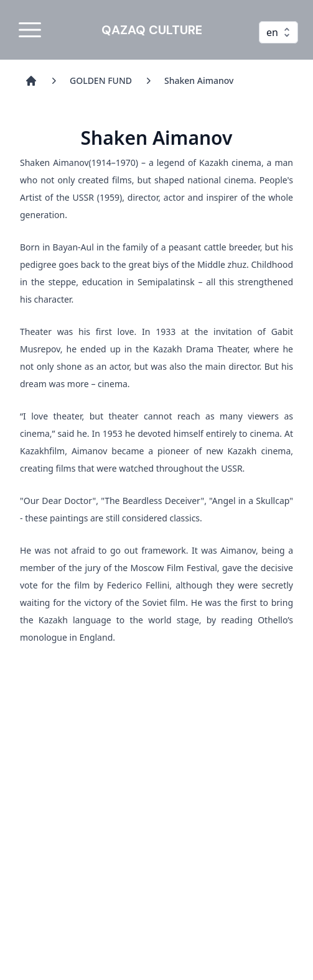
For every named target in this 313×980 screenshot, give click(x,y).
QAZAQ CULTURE (152, 30)
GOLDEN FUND (101, 80)
